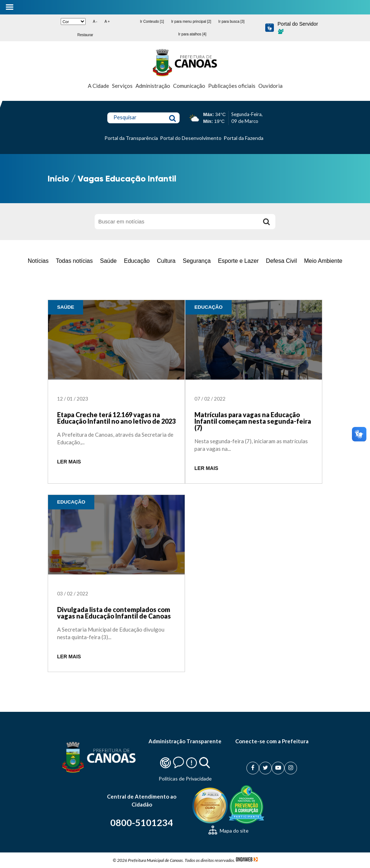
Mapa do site (229, 831)
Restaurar (85, 35)
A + (107, 22)
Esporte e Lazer (238, 261)
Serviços (122, 86)
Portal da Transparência (131, 138)
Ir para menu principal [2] (191, 22)
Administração (153, 86)
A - (95, 22)
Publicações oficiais (232, 86)
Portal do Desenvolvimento (191, 138)
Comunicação (189, 86)
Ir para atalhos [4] (192, 34)
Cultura (166, 261)
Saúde (108, 261)
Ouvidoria (270, 86)
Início (58, 178)
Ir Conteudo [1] (152, 22)
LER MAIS (69, 462)
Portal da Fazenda (244, 138)
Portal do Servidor (298, 27)
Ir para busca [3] (231, 22)
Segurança (197, 261)
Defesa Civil (281, 261)
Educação (137, 261)
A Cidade (98, 86)
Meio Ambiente (323, 261)
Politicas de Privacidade (185, 779)
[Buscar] (266, 222)
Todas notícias (74, 261)
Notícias (38, 261)
